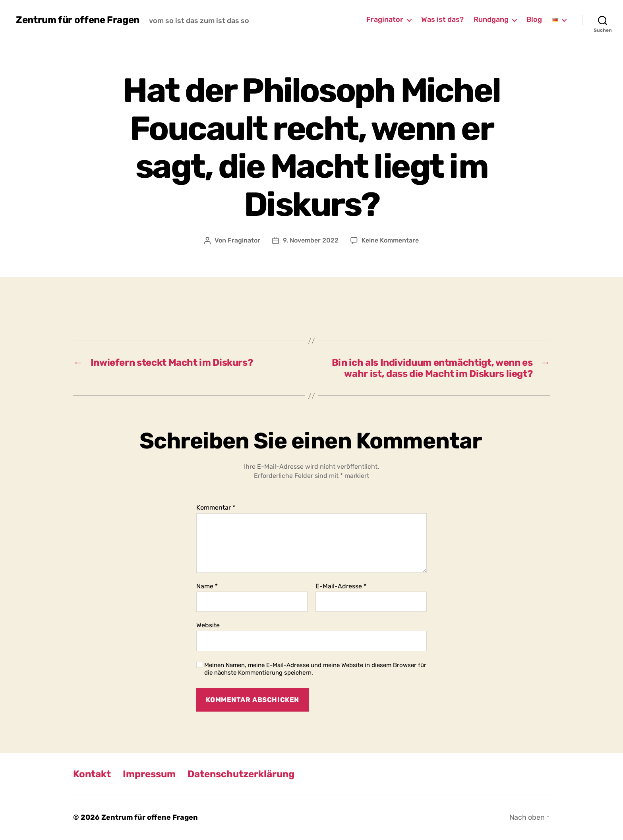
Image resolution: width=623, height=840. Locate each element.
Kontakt (92, 774)
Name (207, 586)
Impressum (149, 774)
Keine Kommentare (390, 240)
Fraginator (385, 20)
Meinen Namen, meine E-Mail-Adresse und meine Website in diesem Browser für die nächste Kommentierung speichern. (315, 669)
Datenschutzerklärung (241, 774)
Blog (534, 20)
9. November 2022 (311, 240)
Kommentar (216, 508)
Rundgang (491, 20)
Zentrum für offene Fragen (78, 20)
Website (208, 625)
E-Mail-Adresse (341, 586)
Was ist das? (442, 20)
